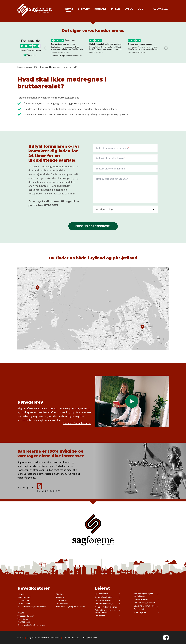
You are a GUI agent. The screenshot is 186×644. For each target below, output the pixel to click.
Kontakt (100, 9)
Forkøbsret (100, 616)
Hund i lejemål (140, 612)
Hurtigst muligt (105, 209)
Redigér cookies (90, 638)
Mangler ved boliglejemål (106, 607)
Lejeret (102, 588)
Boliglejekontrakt (103, 600)
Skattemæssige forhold (144, 603)
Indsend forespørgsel (93, 226)
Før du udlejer (140, 609)
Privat (68, 9)
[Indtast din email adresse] (125, 158)
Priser (116, 9)
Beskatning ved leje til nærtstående (144, 595)
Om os (129, 9)
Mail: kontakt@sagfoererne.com (32, 607)
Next (166, 48)
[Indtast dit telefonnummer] (125, 169)
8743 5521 (163, 9)
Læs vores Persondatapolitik (77, 423)
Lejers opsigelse (141, 599)
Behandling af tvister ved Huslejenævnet (106, 611)
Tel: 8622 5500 (24, 603)
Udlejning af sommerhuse (145, 606)
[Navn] (125, 148)
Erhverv (84, 9)
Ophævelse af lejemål (105, 597)
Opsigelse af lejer (103, 594)
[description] (125, 189)
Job (141, 9)
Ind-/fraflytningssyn (104, 604)
